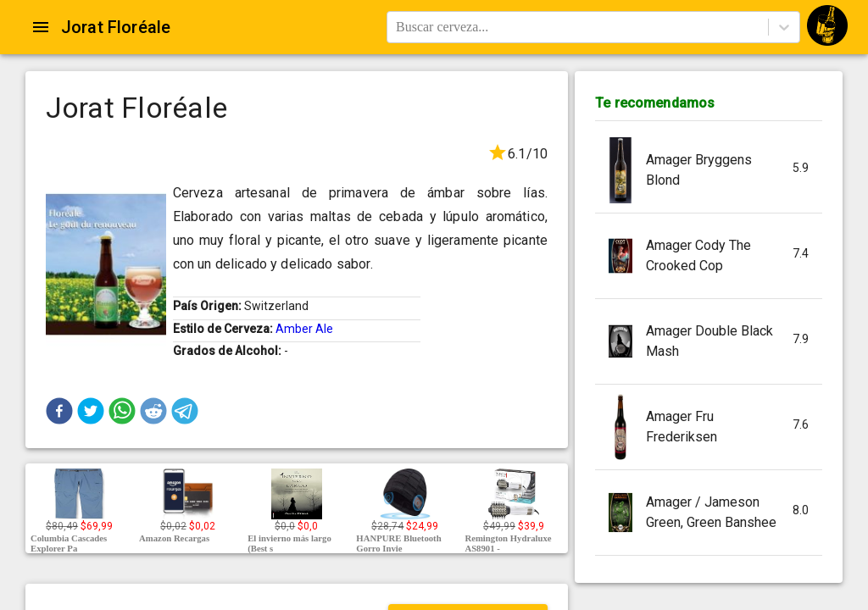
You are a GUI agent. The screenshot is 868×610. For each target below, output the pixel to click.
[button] (59, 411)
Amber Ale (304, 329)
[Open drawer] (41, 27)
